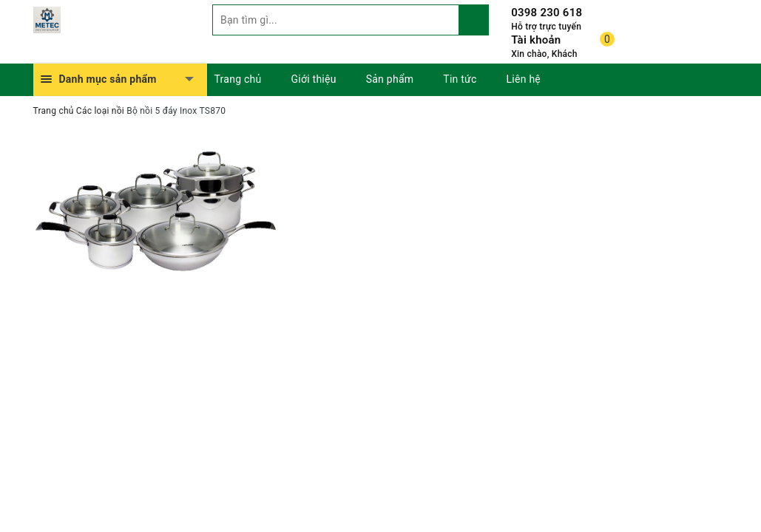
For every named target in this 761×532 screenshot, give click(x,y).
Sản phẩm (390, 79)
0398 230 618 (547, 13)
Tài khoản (536, 40)
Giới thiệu (314, 79)
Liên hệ (524, 79)
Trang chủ (238, 79)
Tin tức (460, 79)
